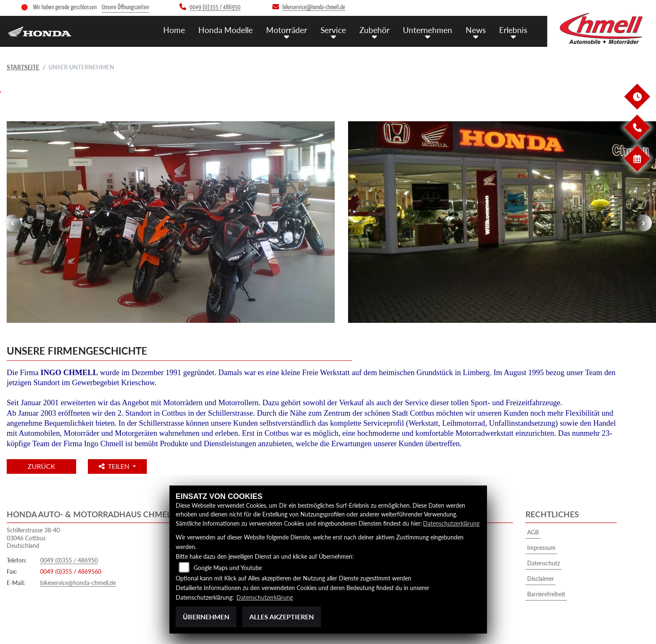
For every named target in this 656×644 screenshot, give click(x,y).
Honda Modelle (225, 30)
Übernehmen (206, 617)
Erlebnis (513, 30)
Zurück (41, 466)
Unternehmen (428, 30)
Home (174, 30)
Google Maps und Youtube (228, 568)
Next (643, 223)
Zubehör (374, 30)
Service (333, 30)
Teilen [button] (115, 466)
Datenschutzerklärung (451, 523)
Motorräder (287, 30)
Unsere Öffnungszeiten (125, 7)
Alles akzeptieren (282, 617)
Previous (13, 223)
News (476, 30)
